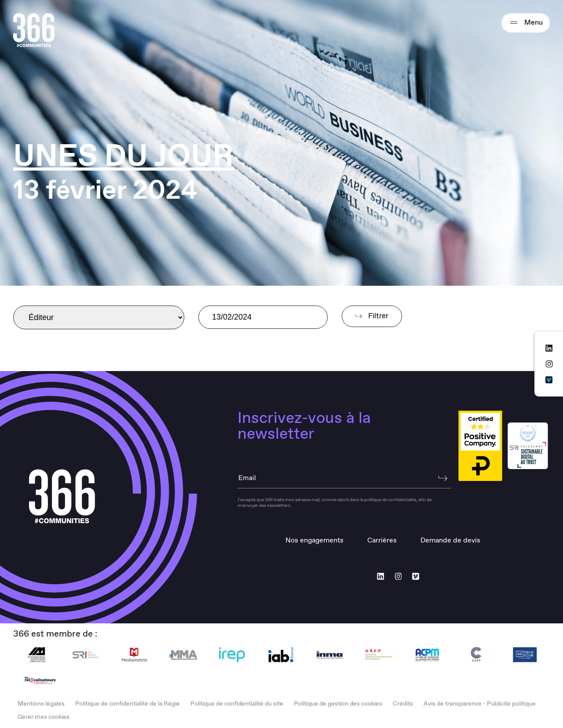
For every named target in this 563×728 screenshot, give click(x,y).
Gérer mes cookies (44, 717)
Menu (526, 23)
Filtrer (372, 316)
